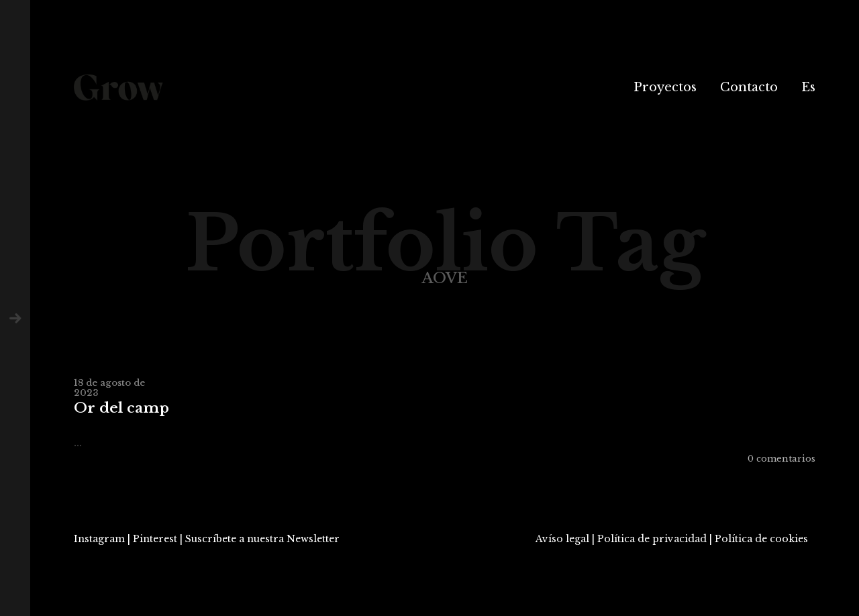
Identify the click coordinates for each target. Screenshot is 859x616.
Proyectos (665, 87)
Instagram (99, 539)
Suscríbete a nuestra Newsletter (262, 539)
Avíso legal (562, 539)
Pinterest (155, 539)
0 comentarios (781, 459)
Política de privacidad (652, 539)
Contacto (749, 87)
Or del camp (121, 408)
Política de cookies (761, 539)
